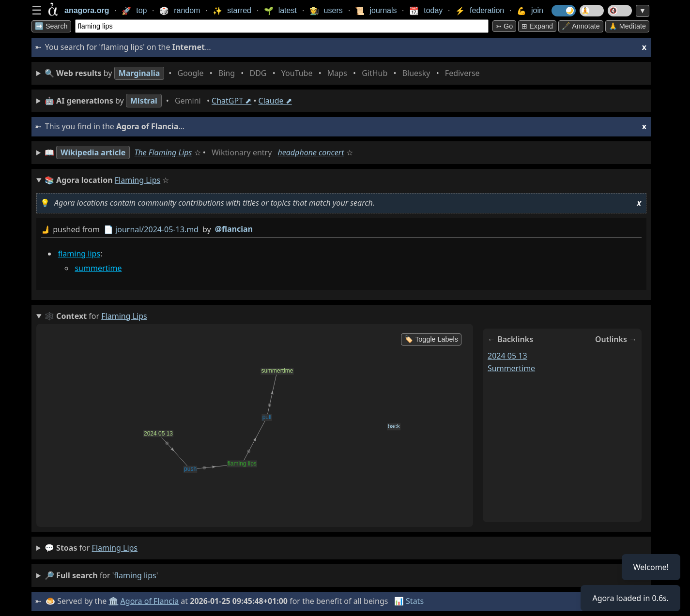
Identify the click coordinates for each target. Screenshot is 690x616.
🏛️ (113, 601)
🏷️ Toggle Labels (431, 339)
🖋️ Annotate (581, 26)
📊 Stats (409, 601)
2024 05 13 (507, 356)
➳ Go (504, 26)
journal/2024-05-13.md (157, 229)
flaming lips (79, 254)
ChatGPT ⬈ (231, 101)
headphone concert (311, 152)
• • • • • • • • (264, 73)
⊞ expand (537, 26)
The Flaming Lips (163, 152)
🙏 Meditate (627, 26)
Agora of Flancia (150, 601)
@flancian (234, 229)
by (341, 230)
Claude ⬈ (275, 101)
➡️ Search (51, 26)
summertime (98, 268)
